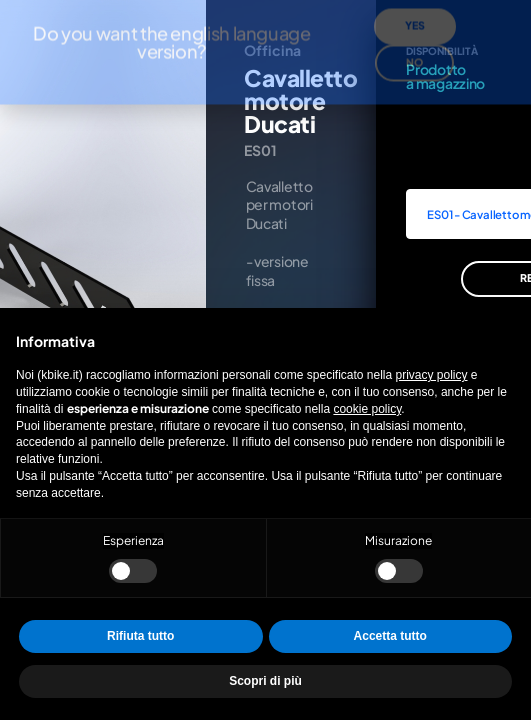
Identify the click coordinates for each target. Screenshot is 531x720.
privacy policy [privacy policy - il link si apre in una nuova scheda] (432, 375)
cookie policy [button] (367, 409)
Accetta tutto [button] (390, 636)
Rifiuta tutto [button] (140, 636)
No (414, 34)
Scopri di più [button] (265, 681)
